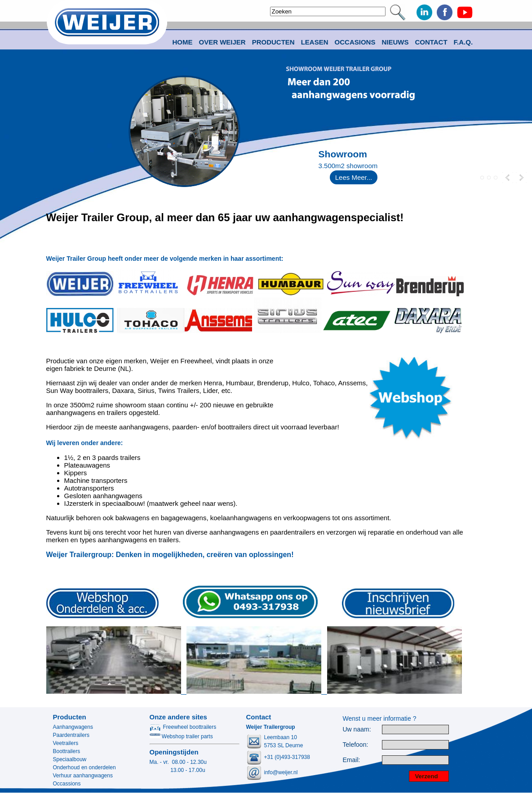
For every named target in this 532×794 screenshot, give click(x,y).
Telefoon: (356, 745)
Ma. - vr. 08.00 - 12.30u (178, 762)
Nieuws (395, 42)
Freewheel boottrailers (183, 727)
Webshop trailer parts (181, 736)
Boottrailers (67, 751)
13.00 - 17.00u (177, 770)
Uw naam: (357, 729)
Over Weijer (222, 42)
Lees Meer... (354, 177)
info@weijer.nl (281, 772)
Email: (352, 760)
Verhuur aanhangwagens (83, 776)
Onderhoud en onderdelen (84, 767)
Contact (431, 42)
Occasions (355, 42)
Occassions (67, 784)
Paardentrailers (71, 735)
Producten (70, 717)
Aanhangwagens (73, 727)
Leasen (315, 42)
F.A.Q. (463, 42)
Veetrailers (66, 743)
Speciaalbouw (70, 759)
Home (183, 42)
